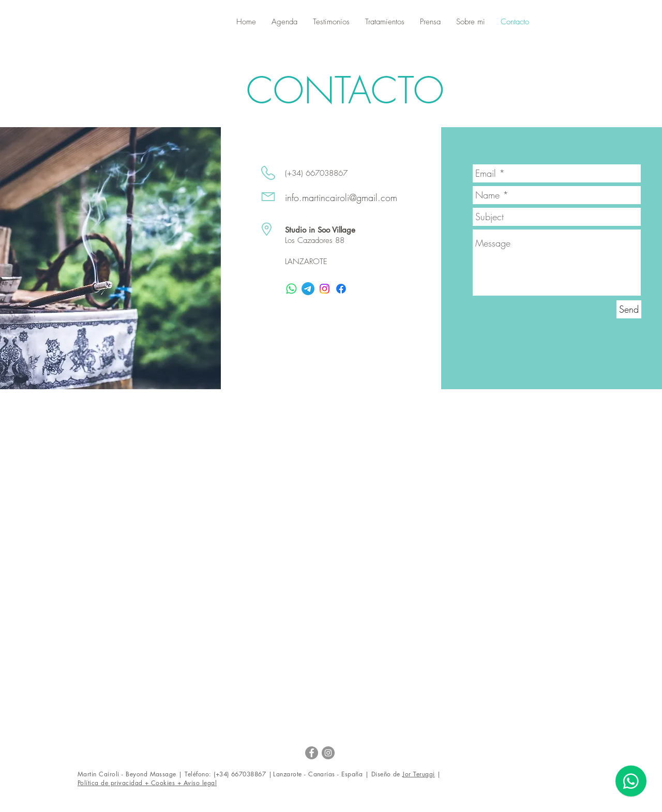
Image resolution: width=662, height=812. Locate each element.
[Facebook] (341, 289)
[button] (284, 22)
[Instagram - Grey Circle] (328, 753)
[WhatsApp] (291, 289)
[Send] (629, 309)
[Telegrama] (308, 289)
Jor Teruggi (418, 774)
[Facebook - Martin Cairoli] (312, 753)
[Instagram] (325, 289)
